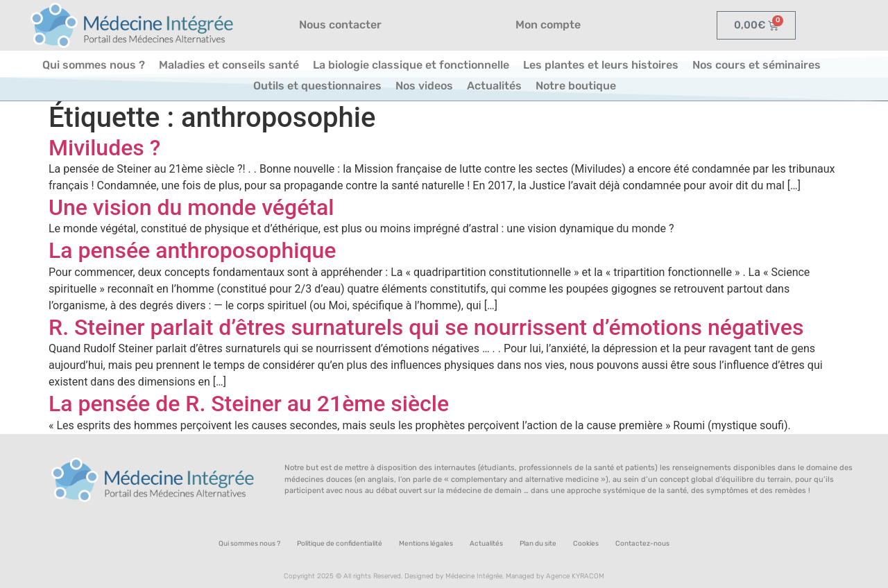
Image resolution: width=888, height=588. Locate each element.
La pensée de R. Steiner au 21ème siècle (249, 404)
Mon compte (548, 25)
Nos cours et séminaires (757, 65)
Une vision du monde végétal (191, 207)
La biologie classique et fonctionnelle (411, 65)
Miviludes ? (104, 148)
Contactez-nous (642, 544)
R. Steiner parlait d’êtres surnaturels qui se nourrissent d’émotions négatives (426, 327)
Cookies (586, 544)
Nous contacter (340, 25)
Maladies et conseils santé (229, 65)
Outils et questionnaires (317, 86)
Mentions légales (426, 544)
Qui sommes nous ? (94, 65)
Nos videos (424, 86)
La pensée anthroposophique (192, 250)
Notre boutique (576, 86)
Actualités (494, 86)
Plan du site (538, 544)
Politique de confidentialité (340, 544)
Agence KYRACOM (575, 576)
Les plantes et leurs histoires (601, 65)
